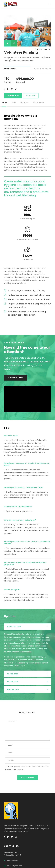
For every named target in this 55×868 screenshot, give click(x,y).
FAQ (13, 102)
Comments (36, 102)
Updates (23, 102)
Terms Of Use (33, 858)
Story (4, 102)
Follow (29, 95)
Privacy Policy (21, 858)
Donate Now (12, 95)
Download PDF (43, 49)
